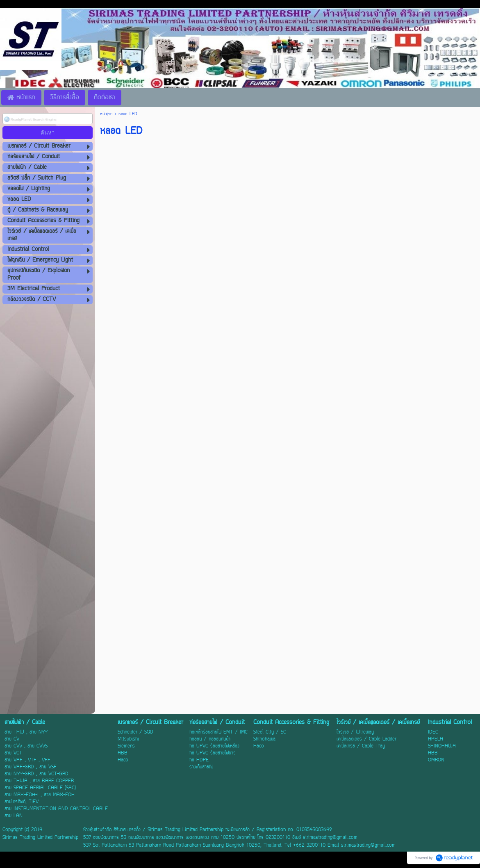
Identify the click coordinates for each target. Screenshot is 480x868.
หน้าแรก (106, 114)
